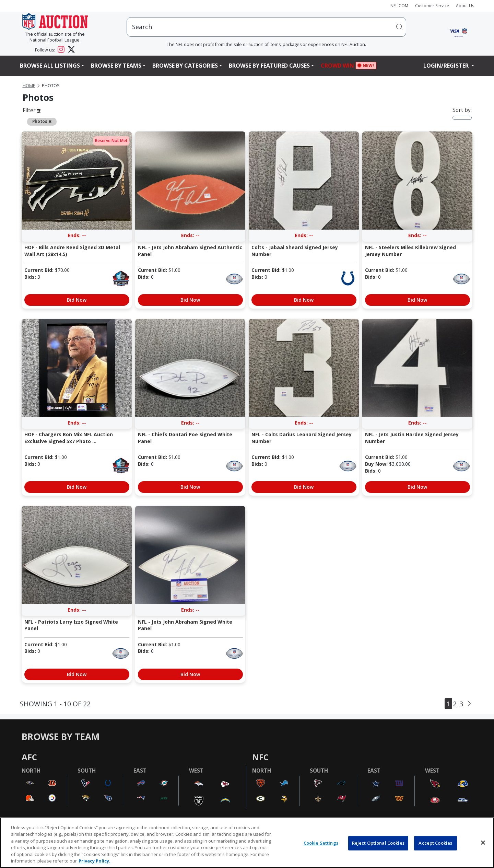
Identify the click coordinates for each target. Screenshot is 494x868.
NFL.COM (399, 6)
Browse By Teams (116, 66)
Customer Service (432, 6)
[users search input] (266, 27)
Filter (32, 110)
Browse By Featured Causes (269, 66)
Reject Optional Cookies (378, 843)
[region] (247, 843)
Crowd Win (339, 66)
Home (29, 86)
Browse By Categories (185, 66)
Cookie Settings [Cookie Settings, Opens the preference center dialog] (321, 843)
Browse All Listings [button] (50, 66)
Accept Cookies (435, 843)
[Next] (469, 704)
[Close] (483, 843)
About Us (465, 6)
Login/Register (447, 66)
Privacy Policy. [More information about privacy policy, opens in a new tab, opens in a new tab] (95, 861)
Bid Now (77, 300)
